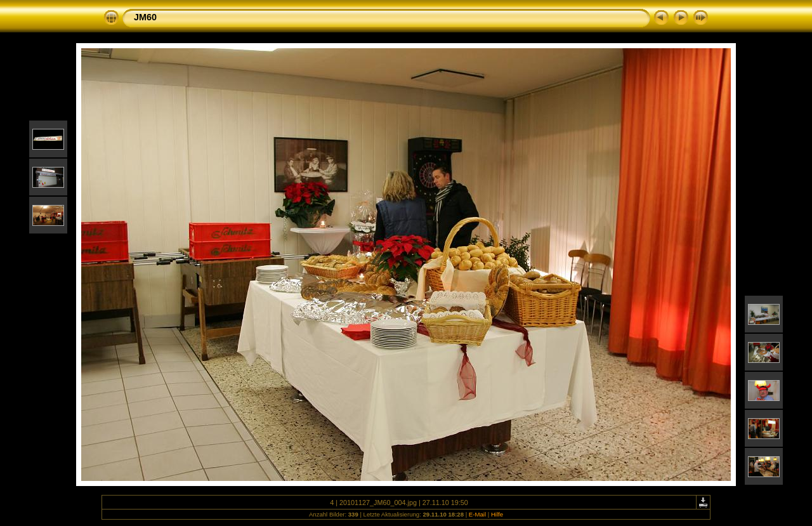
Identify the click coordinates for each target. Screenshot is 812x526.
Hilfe (497, 514)
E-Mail (477, 514)
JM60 (145, 17)
